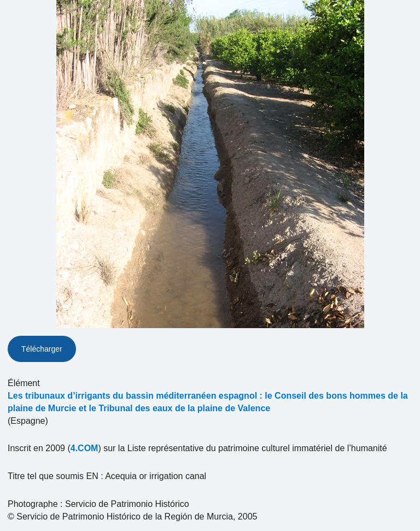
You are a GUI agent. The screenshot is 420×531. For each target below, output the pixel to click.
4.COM (84, 448)
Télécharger (42, 349)
